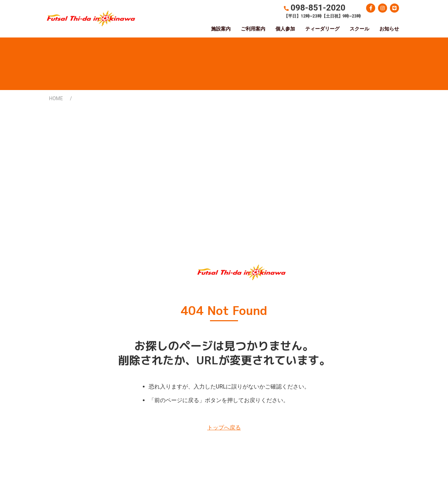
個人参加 (285, 29)
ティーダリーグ (322, 29)
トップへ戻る (224, 428)
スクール (359, 29)
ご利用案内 (253, 29)
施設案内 (221, 29)
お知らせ (389, 29)
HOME (56, 98)
